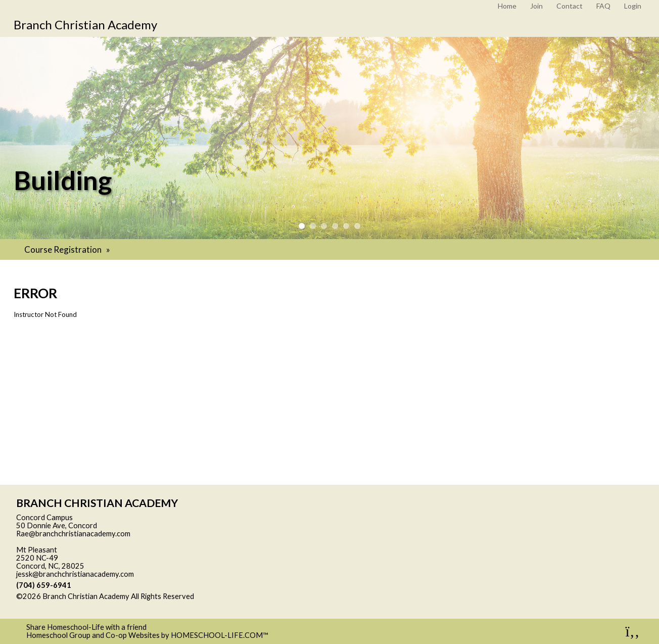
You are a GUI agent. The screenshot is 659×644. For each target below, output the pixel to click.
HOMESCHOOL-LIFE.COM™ (220, 635)
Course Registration (68, 249)
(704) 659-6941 (44, 585)
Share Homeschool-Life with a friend (86, 627)
